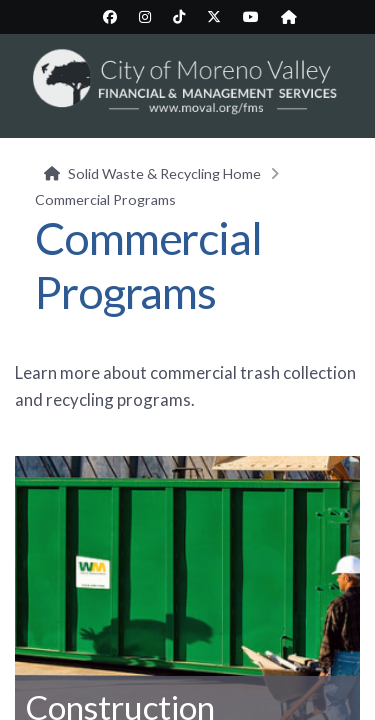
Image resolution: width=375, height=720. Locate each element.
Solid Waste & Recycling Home (164, 173)
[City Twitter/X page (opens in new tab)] (214, 17)
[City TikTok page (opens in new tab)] (179, 17)
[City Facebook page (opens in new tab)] (110, 17)
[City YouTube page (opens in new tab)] (251, 17)
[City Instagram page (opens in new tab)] (145, 17)
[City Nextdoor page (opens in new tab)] (289, 17)
